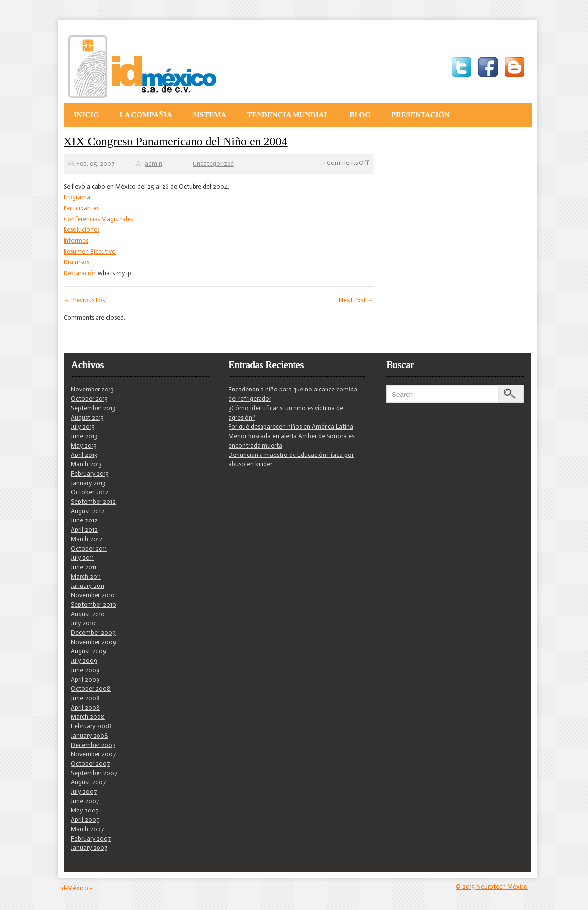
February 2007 (91, 838)
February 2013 (90, 473)
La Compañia (146, 115)
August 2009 (89, 651)
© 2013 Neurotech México (492, 887)
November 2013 (92, 389)
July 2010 (83, 623)
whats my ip (114, 273)
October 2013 (89, 399)
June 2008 (85, 698)
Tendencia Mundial (288, 115)
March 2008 (88, 717)
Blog (360, 115)
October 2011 (89, 548)
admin (153, 164)
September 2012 (93, 502)
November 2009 (94, 642)
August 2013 (87, 417)
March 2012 (87, 539)
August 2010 (88, 614)
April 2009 (85, 679)
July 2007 (84, 792)
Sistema (210, 115)
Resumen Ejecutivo (90, 251)
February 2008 (91, 726)
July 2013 (83, 427)
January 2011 (88, 586)
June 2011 (83, 567)
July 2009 (84, 661)
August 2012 (88, 511)
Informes (76, 241)
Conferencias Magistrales (98, 219)
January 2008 (90, 735)
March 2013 (86, 464)
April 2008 (85, 707)
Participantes (81, 208)
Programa (77, 197)
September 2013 (93, 408)
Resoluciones (82, 230)
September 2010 (94, 604)
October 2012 (90, 492)
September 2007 (94, 773)
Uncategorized (213, 164)
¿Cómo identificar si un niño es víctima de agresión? (286, 413)
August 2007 (88, 782)
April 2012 (84, 530)
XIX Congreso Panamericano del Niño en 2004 (176, 141)
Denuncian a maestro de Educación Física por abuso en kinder (291, 459)
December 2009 (93, 633)
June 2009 (85, 670)
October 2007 (90, 764)
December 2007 (93, 745)
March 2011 (86, 576)
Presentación (421, 115)
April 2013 (84, 455)
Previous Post (85, 300)
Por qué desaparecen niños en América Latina (291, 427)
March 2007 (87, 829)
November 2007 (93, 754)
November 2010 (93, 595)
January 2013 (88, 483)
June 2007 (85, 801)
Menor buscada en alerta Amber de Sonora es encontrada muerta (291, 441)
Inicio (86, 115)
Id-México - (76, 888)
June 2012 (84, 520)
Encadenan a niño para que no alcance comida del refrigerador (293, 394)
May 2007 (85, 810)
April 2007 (85, 820)
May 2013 (84, 445)
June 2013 (84, 436)
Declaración (80, 273)
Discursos (76, 262)
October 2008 (91, 689)
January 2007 (89, 848)
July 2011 (82, 558)
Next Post (356, 300)
